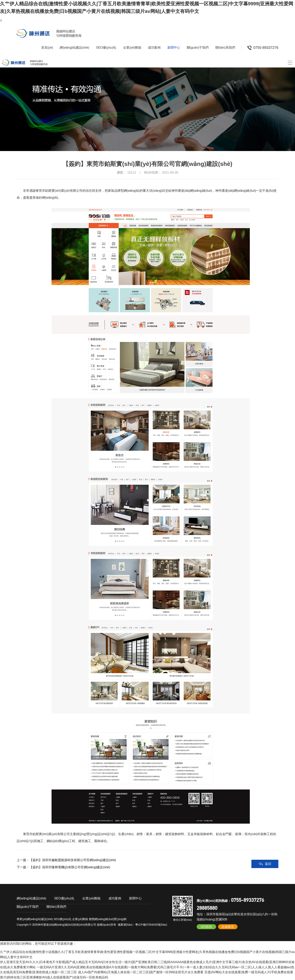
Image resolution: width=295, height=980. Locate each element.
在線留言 (228, 927)
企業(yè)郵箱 (132, 48)
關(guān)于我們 (198, 48)
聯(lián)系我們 (225, 48)
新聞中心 (174, 48)
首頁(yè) (47, 48)
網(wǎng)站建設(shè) (74, 48)
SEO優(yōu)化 (106, 48)
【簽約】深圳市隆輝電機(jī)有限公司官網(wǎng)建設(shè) (70, 867)
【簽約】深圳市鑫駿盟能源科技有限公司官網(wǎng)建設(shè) (73, 860)
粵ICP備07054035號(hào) (151, 925)
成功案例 (154, 48)
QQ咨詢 (206, 927)
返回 (268, 864)
